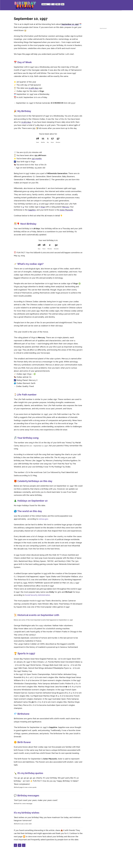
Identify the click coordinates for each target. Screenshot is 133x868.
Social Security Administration (37, 595)
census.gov (43, 519)
